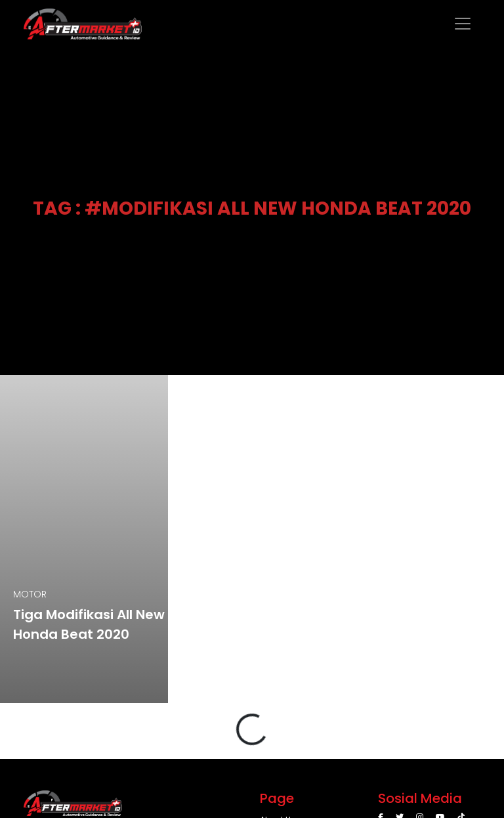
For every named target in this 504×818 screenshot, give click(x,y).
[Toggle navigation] (463, 24)
